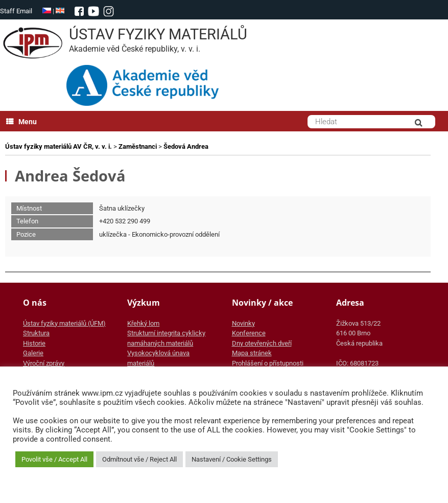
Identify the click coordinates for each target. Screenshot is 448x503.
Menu (21, 122)
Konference (249, 333)
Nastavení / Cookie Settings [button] (232, 459)
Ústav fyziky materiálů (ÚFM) (64, 323)
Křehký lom (143, 323)
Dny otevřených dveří (262, 343)
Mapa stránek (252, 353)
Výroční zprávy (44, 363)
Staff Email (16, 11)
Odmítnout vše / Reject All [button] (139, 459)
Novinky (243, 323)
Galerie (33, 353)
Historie (34, 343)
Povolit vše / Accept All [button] (54, 459)
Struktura (36, 333)
